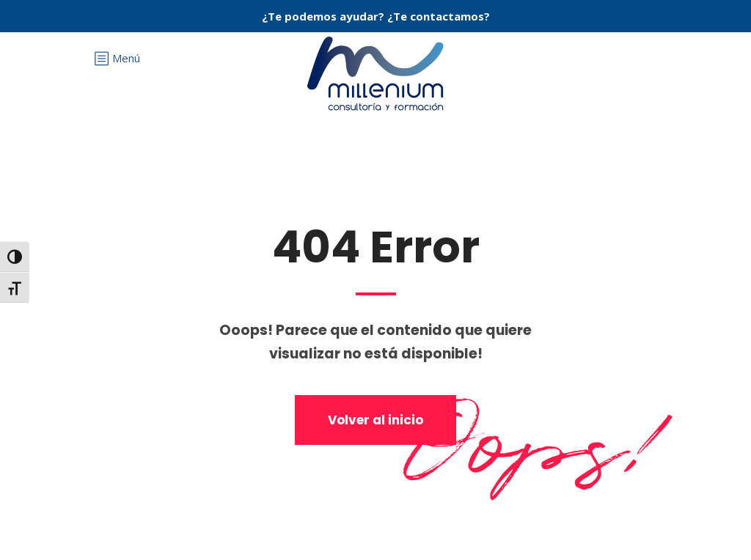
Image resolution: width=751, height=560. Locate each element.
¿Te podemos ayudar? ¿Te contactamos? (376, 16)
